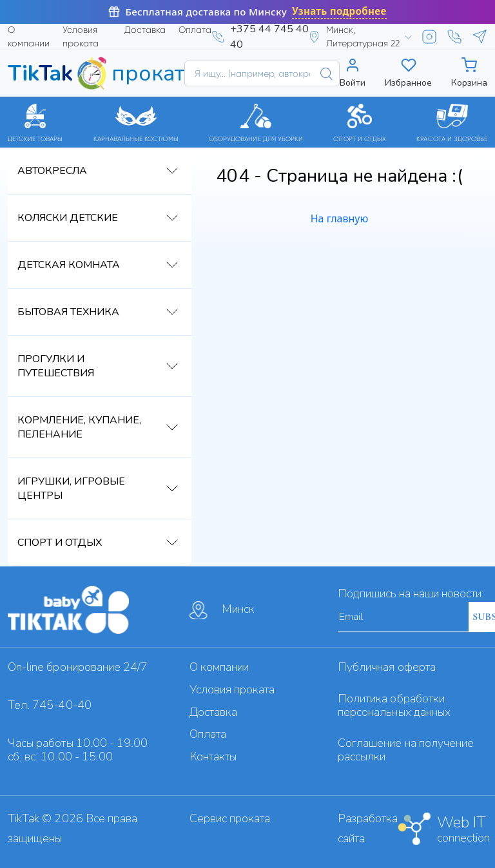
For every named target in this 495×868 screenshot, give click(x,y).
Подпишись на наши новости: (411, 593)
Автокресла (52, 171)
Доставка (145, 30)
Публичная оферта (387, 667)
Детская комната (69, 265)
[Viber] (454, 37)
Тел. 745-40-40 (50, 705)
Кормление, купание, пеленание (79, 427)
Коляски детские (68, 218)
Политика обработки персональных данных (394, 705)
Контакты (213, 757)
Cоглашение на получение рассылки (406, 750)
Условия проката (81, 36)
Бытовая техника (68, 312)
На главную (340, 218)
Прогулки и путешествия (56, 366)
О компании (29, 36)
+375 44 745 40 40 (269, 37)
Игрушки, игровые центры (71, 488)
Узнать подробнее (339, 11)
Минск (222, 610)
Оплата (195, 30)
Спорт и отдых (60, 543)
